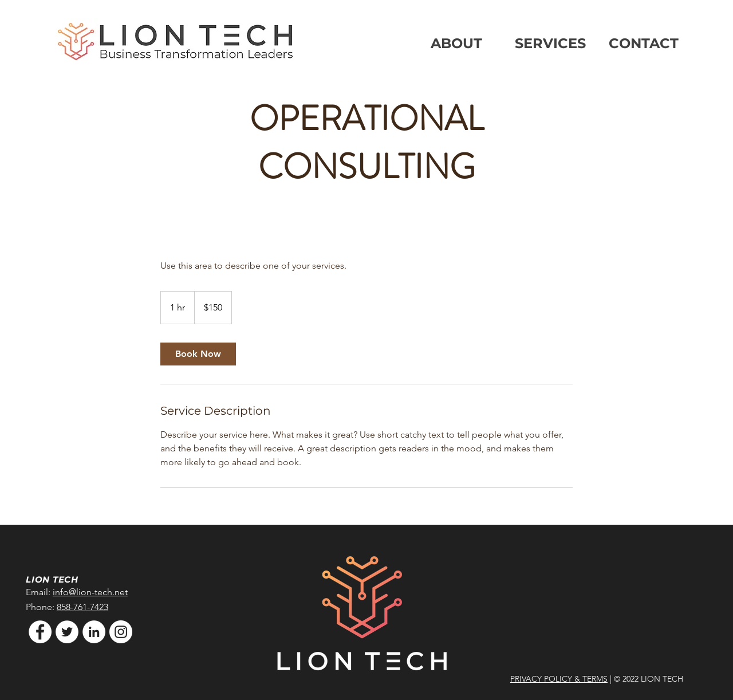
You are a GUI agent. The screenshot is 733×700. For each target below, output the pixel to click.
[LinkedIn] (94, 632)
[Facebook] (40, 632)
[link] (198, 354)
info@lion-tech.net (90, 592)
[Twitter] (67, 632)
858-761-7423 (82, 607)
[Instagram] (121, 632)
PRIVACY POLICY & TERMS (559, 679)
